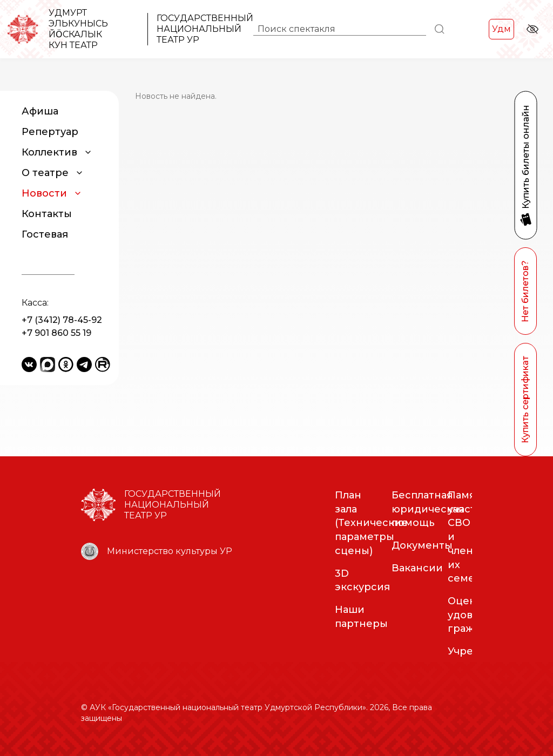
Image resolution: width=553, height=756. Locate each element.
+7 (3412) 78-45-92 (62, 320)
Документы (422, 545)
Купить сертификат (525, 400)
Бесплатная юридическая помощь (428, 509)
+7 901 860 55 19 (56, 333)
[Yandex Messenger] (48, 364)
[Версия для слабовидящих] (532, 29)
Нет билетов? (525, 291)
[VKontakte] (29, 364)
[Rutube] (103, 364)
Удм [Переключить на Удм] (501, 29)
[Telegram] (84, 364)
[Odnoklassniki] (66, 364)
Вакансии (417, 568)
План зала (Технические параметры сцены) (371, 523)
